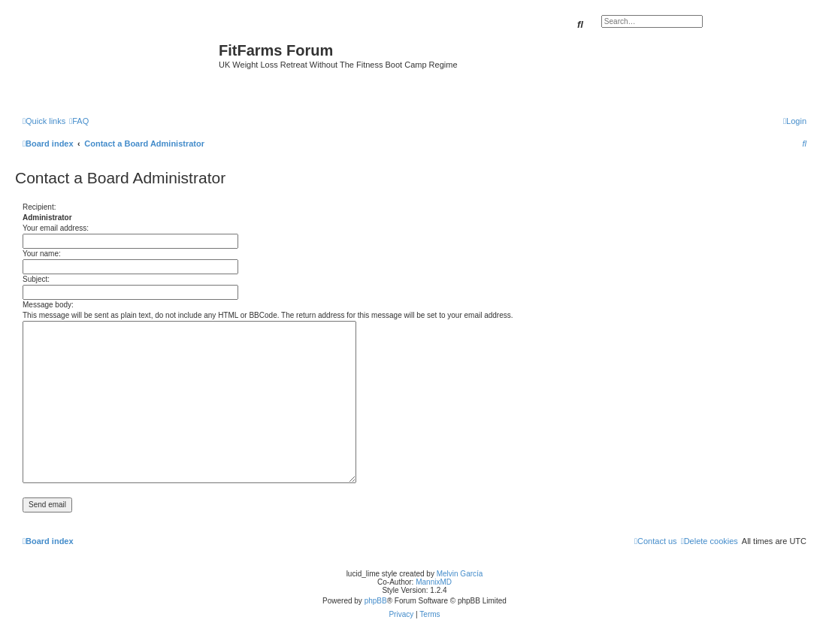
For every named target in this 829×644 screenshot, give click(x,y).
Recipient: (39, 207)
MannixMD (434, 582)
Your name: (42, 254)
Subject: (36, 279)
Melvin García (460, 574)
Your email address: (56, 228)
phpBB (376, 601)
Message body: (48, 305)
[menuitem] (79, 121)
